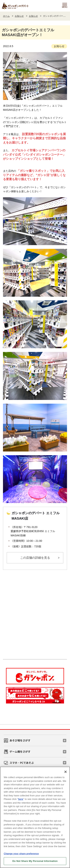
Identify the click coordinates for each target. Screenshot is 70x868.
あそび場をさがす (20, 740)
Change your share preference (21, 854)
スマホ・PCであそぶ (22, 763)
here (21, 799)
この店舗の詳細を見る (35, 558)
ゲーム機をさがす (20, 751)
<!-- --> (35, 615)
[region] (35, 817)
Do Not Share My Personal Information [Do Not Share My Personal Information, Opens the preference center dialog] (35, 861)
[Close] (66, 772)
